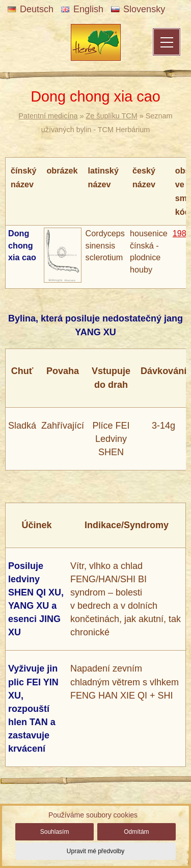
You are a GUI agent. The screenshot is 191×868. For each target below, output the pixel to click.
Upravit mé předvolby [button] (95, 851)
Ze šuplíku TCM (111, 116)
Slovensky (138, 9)
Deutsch (31, 9)
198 (180, 233)
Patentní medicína (48, 116)
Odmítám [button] (136, 832)
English (82, 9)
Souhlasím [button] (55, 832)
